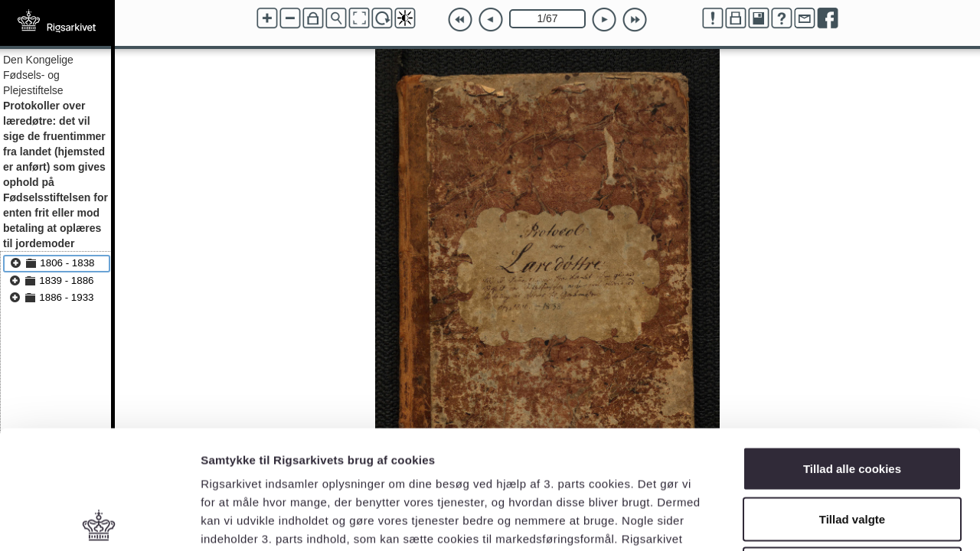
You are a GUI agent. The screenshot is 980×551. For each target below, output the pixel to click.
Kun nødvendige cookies (852, 450)
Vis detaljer (796, 521)
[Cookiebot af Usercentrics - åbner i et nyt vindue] (99, 521)
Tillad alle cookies (852, 350)
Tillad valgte (852, 401)
